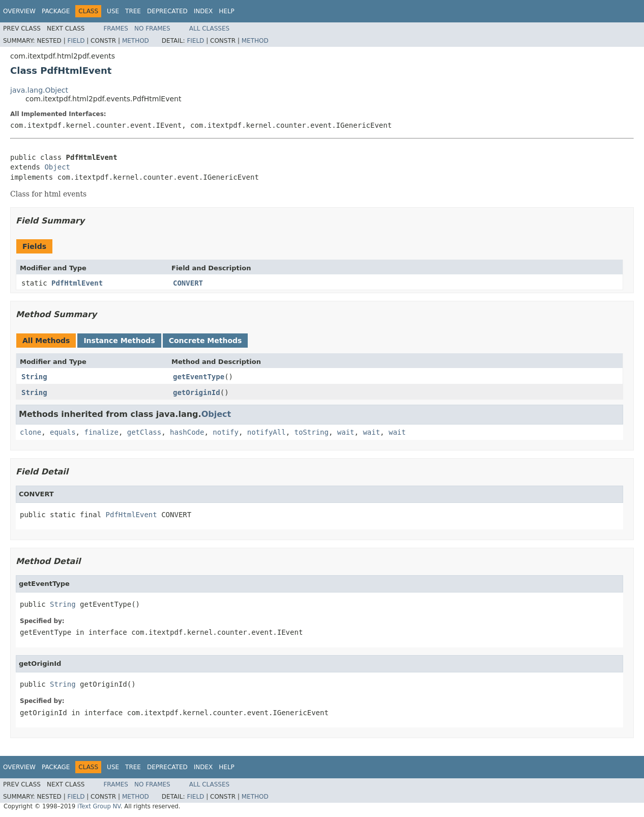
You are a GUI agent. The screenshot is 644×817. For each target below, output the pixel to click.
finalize (101, 432)
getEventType (199, 377)
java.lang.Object (39, 90)
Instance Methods (119, 341)
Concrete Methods (206, 341)
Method (136, 41)
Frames (116, 29)
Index (203, 11)
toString (312, 432)
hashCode (187, 432)
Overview (19, 11)
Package (56, 11)
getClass (144, 432)
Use (113, 11)
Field (76, 41)
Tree (133, 11)
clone (31, 432)
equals (63, 432)
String (34, 377)
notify (226, 432)
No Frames (152, 29)
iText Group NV (99, 806)
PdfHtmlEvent (77, 283)
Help (227, 11)
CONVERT (188, 283)
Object (57, 167)
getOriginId (197, 392)
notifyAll (267, 432)
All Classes (209, 29)
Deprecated (167, 11)
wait (346, 432)
